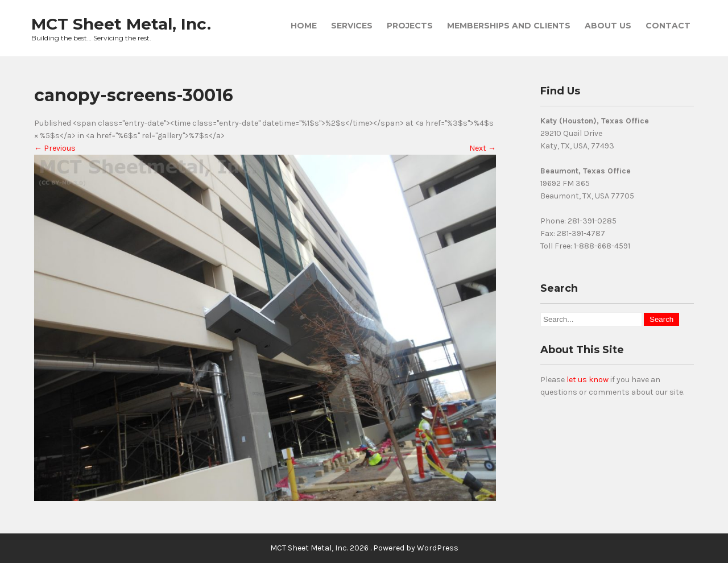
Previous (55, 148)
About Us (608, 26)
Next (483, 148)
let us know (588, 380)
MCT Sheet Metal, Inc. (121, 24)
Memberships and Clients (509, 26)
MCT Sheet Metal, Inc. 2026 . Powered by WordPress (364, 548)
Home (304, 26)
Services (352, 26)
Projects (410, 26)
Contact (668, 26)
